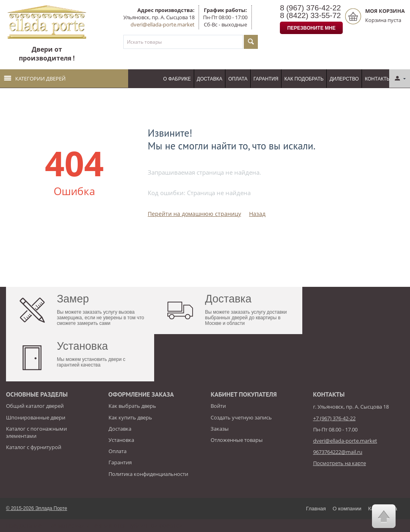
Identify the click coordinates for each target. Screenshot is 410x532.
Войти (218, 406)
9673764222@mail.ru (338, 452)
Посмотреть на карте (340, 463)
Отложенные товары (237, 440)
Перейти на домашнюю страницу (194, 214)
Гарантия (266, 79)
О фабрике (177, 79)
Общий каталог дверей (35, 406)
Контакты (378, 79)
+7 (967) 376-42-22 (334, 418)
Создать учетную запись (241, 417)
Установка (121, 440)
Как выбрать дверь (132, 406)
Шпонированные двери (36, 417)
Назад (257, 214)
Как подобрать (304, 79)
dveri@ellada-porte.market (163, 24)
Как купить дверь (130, 417)
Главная (316, 509)
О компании (347, 509)
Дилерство (344, 79)
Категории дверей (35, 79)
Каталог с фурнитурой (34, 447)
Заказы (220, 429)
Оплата (238, 79)
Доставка (210, 79)
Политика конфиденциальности (148, 474)
